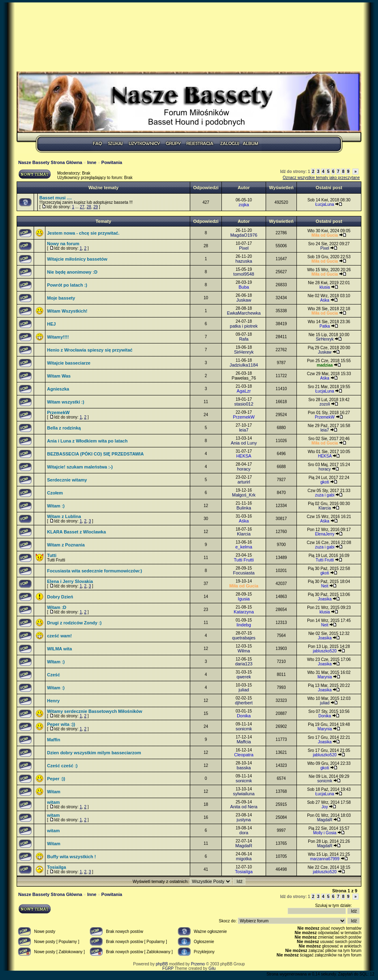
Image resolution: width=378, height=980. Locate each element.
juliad (244, 690)
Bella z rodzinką (64, 428)
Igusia (244, 599)
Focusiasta (244, 573)
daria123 (244, 664)
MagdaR (325, 820)
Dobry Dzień (60, 597)
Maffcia (244, 742)
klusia (325, 287)
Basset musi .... (56, 198)
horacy (244, 469)
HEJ (51, 324)
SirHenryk (325, 339)
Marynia (325, 677)
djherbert (244, 703)
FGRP (168, 968)
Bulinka (244, 508)
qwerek (244, 677)
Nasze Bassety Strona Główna (50, 162)
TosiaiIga (57, 867)
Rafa (244, 339)
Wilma (244, 651)
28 (89, 207)
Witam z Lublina (64, 516)
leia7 (244, 430)
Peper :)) (56, 779)
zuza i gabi (325, 495)
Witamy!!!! (58, 337)
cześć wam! (59, 636)
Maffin (54, 740)
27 (82, 207)
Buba (244, 287)
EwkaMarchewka (244, 313)
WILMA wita (59, 649)
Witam (54, 792)
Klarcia (325, 508)
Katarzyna (244, 612)
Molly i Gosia (325, 833)
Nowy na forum (63, 244)
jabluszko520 (324, 651)
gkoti (325, 482)
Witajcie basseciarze (69, 363)
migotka (244, 859)
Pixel (244, 248)
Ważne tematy (103, 188)
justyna (244, 820)
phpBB (162, 964)
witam (53, 802)
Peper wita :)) (61, 724)
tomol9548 (244, 274)
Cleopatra (244, 755)
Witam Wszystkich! (67, 311)
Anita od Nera (244, 807)
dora (244, 833)
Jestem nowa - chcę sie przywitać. (83, 233)
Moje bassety (61, 298)
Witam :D (57, 607)
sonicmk (244, 729)
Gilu (212, 968)
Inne (92, 162)
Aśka (324, 300)
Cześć (54, 675)
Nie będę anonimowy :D (72, 272)
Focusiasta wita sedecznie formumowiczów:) (94, 571)
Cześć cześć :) (62, 766)
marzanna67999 (324, 859)
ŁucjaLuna (325, 204)
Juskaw (244, 300)
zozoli (325, 404)
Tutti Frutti (244, 560)
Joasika (325, 599)
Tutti (52, 555)
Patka (325, 326)
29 (96, 207)
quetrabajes (244, 638)
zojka (244, 205)
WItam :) (56, 662)
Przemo (198, 964)
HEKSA (244, 456)
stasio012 (244, 404)
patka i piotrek (244, 326)
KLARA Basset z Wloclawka (76, 532)
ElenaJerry (325, 534)
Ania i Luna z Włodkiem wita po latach (87, 441)
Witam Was (59, 376)
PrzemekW (58, 412)
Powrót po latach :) (67, 285)
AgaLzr (244, 391)
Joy (325, 807)
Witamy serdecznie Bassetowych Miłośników (95, 711)
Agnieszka (58, 389)
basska (244, 768)
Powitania (112, 162)
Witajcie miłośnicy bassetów (77, 259)
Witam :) (56, 506)
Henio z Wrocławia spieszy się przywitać (90, 350)
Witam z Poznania (66, 545)
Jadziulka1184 (244, 365)
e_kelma (244, 547)
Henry (53, 701)
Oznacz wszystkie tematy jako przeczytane (321, 178)
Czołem (55, 493)
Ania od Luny (244, 443)
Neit (325, 586)
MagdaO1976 (244, 235)
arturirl (244, 482)
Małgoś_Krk (244, 495)
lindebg (244, 625)
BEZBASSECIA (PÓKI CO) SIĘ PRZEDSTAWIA (95, 454)
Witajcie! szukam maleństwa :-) (80, 467)
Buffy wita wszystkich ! (71, 857)
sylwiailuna (244, 794)
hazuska (244, 261)
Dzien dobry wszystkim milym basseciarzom (94, 753)
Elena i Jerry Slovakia (70, 581)
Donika (244, 716)
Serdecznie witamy (67, 480)
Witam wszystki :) (66, 402)
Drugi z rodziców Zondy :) (74, 623)
